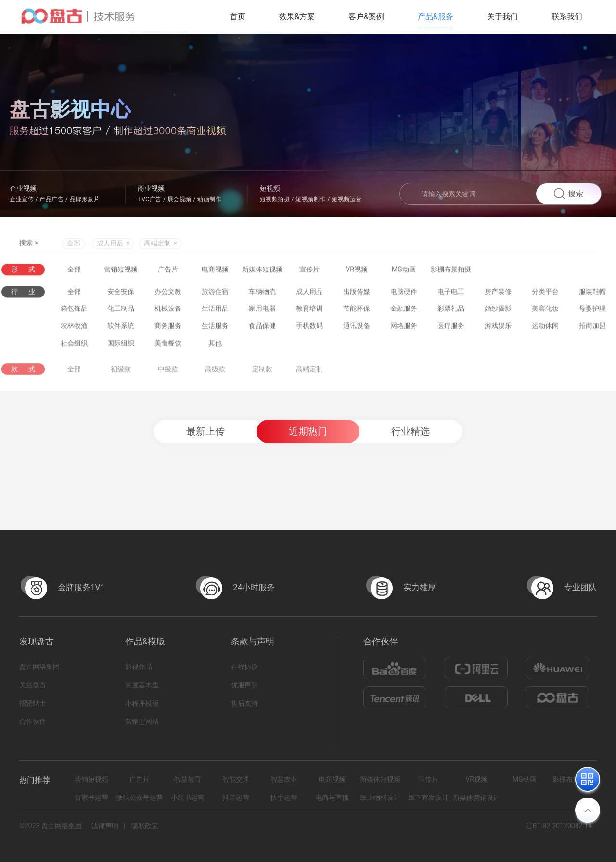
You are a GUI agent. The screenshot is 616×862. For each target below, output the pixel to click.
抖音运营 (236, 798)
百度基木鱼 (142, 685)
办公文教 (168, 294)
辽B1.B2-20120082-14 (559, 826)
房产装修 (498, 294)
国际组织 (121, 345)
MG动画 (404, 270)
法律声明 (105, 826)
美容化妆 (545, 310)
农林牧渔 (74, 328)
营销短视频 (121, 270)
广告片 (168, 270)
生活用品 (215, 310)
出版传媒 (357, 294)
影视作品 (139, 667)
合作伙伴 (33, 721)
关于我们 (502, 17)
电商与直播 (332, 798)
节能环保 (357, 310)
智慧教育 (188, 779)
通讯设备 (357, 328)
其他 (215, 345)
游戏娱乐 (498, 328)
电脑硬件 (404, 294)
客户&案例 (366, 17)
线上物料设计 (380, 798)
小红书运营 (188, 798)
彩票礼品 (451, 310)
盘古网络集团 (39, 667)
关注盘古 (33, 685)
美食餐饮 (168, 345)
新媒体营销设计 (476, 798)
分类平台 (545, 294)
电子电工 (451, 294)
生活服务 (215, 328)
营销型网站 (142, 721)
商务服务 (168, 328)
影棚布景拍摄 (451, 270)
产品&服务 (436, 17)
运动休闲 (545, 328)
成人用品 (309, 294)
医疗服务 (451, 328)
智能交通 (236, 779)
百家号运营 (91, 798)
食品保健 (262, 328)
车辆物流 (262, 294)
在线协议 (244, 667)
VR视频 (357, 270)
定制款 (262, 373)
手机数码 (309, 328)
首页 (238, 17)
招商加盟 (592, 328)
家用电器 (262, 310)
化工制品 (121, 310)
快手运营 (284, 798)
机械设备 (168, 310)
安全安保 (121, 294)
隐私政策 (145, 826)
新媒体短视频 (262, 270)
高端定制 (309, 373)
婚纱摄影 (498, 310)
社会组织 (74, 345)
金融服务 (404, 310)
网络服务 (404, 328)
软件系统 (121, 328)
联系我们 (567, 17)
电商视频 (215, 270)
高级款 (215, 373)
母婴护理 (592, 310)
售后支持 (244, 703)
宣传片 (309, 270)
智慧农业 (284, 779)
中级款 (168, 373)
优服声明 (244, 685)
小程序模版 (142, 703)
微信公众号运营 (140, 798)
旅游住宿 (215, 294)
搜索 (569, 194)
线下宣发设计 (428, 798)
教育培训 (309, 310)
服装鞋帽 (592, 294)
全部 (74, 244)
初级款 (121, 373)
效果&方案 (297, 17)
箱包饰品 (74, 310)
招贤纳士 (33, 703)
